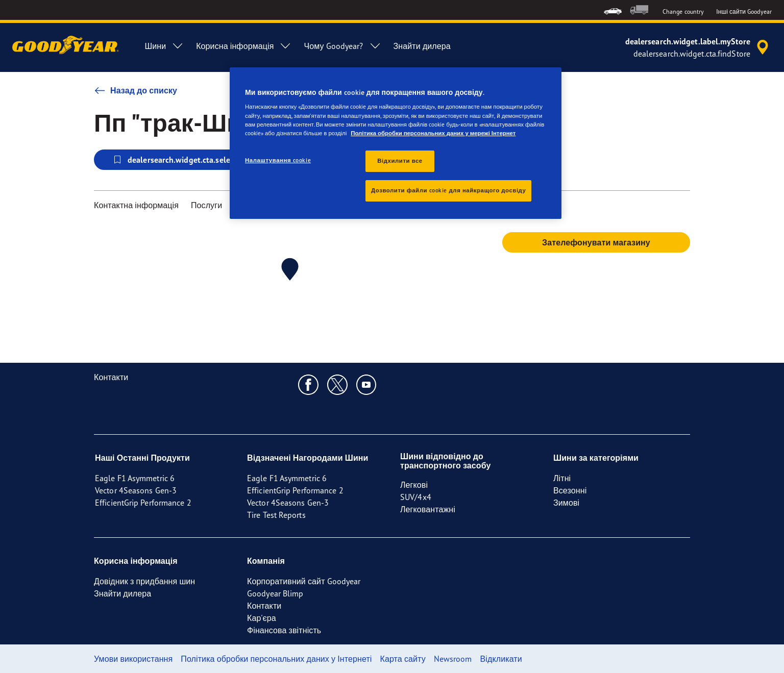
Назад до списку (136, 90)
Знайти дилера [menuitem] (422, 46)
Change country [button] (683, 11)
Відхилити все (400, 161)
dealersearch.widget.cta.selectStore (184, 160)
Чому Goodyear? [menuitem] (342, 46)
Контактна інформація (136, 205)
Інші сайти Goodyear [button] (744, 11)
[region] (396, 143)
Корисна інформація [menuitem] (244, 46)
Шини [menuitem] (164, 46)
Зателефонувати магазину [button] (596, 242)
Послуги (206, 205)
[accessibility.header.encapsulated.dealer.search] (699, 47)
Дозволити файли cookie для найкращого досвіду (448, 190)
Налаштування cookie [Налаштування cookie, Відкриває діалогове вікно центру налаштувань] (278, 160)
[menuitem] (613, 10)
